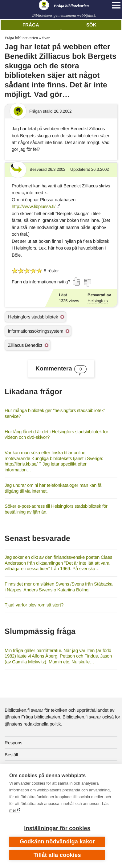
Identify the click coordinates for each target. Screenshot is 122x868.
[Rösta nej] (87, 283)
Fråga (31, 25)
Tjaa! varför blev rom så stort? (34, 605)
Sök (91, 25)
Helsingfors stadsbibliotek (33, 317)
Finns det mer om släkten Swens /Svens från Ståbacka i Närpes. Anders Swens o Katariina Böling (59, 587)
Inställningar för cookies (57, 828)
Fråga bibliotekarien (21, 38)
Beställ (11, 755)
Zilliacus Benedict (25, 345)
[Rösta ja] (77, 282)
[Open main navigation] (116, 5)
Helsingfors (98, 301)
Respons (13, 743)
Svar (46, 38)
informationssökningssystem (36, 331)
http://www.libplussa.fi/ (34, 206)
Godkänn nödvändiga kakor (57, 842)
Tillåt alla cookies (57, 855)
